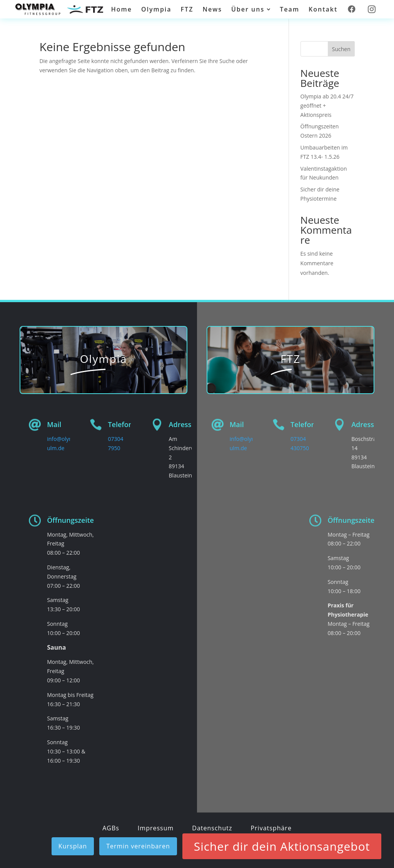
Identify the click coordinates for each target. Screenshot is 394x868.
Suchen (341, 49)
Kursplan (73, 846)
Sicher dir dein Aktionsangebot (282, 846)
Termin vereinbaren (138, 846)
